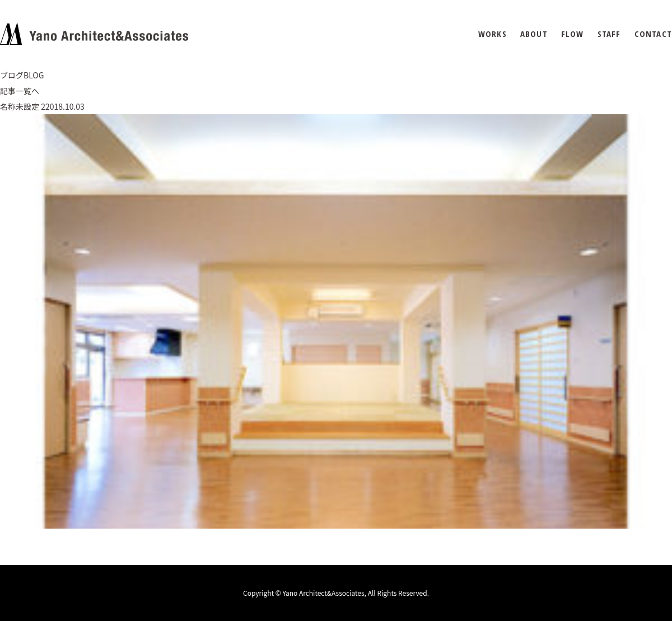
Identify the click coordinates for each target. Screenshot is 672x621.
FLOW (573, 34)
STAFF (609, 34)
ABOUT (534, 34)
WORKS (493, 34)
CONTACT (653, 34)
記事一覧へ (20, 91)
